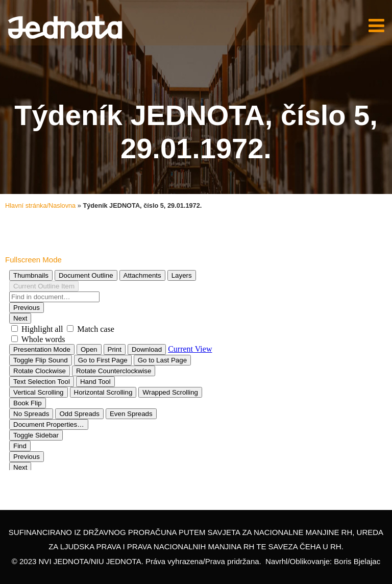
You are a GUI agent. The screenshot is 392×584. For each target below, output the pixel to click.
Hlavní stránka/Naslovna (40, 205)
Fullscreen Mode (33, 260)
